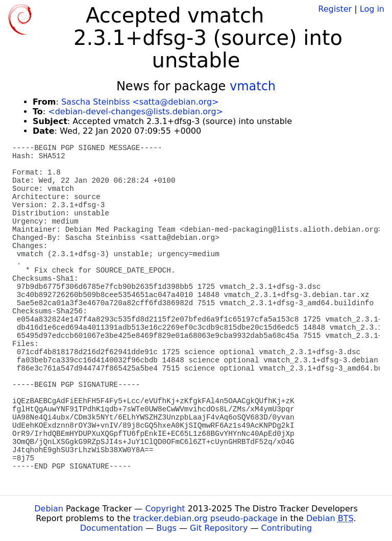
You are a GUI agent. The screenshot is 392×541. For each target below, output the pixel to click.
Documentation (112, 528)
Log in (372, 9)
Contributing (287, 528)
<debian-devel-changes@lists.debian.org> (136, 112)
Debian (49, 509)
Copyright (165, 509)
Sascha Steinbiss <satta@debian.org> (140, 102)
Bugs (166, 528)
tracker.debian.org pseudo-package (205, 518)
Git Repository (219, 528)
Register (335, 9)
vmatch (253, 86)
